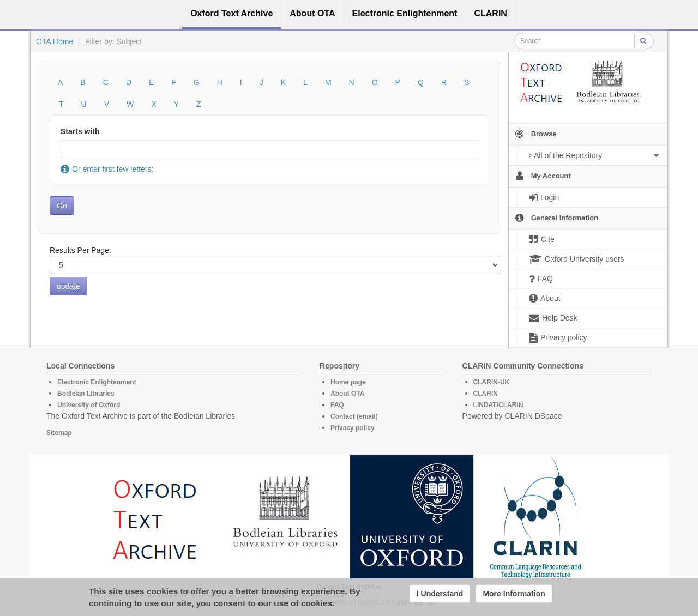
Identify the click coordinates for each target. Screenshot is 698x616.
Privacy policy (353, 428)
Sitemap (59, 433)
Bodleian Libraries (86, 394)
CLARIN (486, 394)
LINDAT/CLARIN (498, 405)
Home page (348, 382)
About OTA (347, 394)
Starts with (80, 131)
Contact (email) (354, 416)
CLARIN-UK (492, 382)
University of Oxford (89, 405)
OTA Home (55, 41)
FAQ (337, 405)
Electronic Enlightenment (97, 382)
